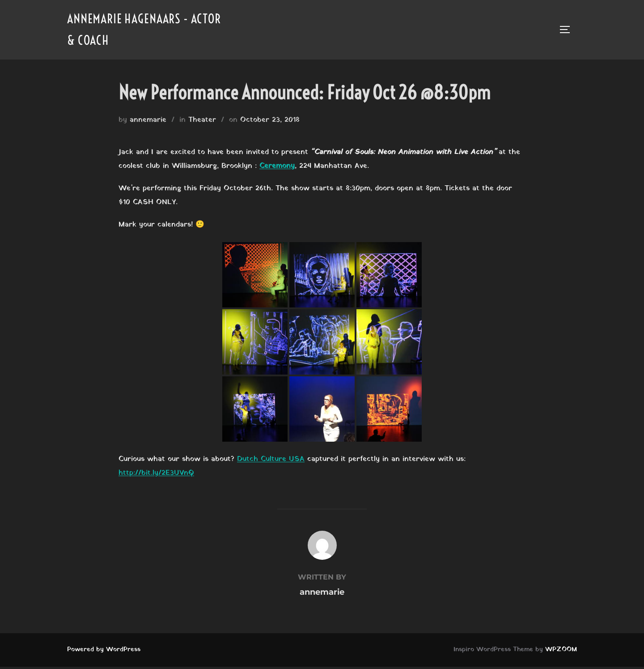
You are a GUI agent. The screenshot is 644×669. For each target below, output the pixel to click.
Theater (202, 123)
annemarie (148, 123)
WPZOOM (561, 652)
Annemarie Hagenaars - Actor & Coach (133, 31)
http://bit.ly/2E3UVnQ (156, 475)
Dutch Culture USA (271, 462)
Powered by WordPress (104, 652)
